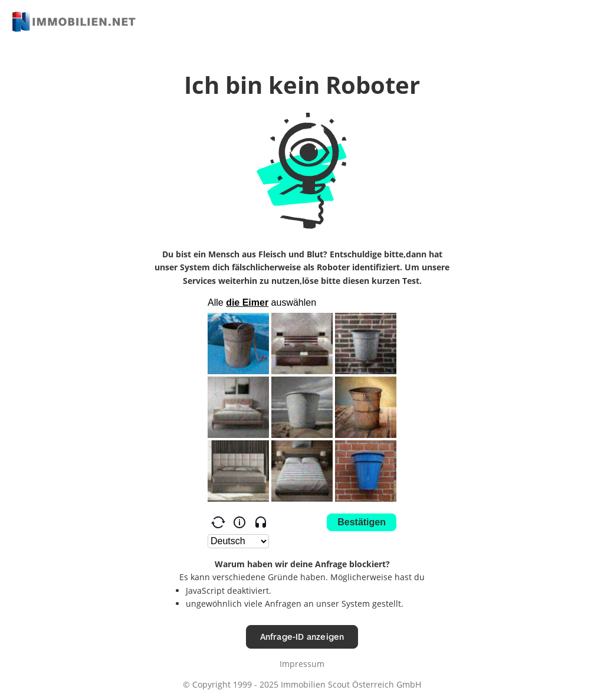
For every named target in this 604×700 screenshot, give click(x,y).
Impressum (302, 664)
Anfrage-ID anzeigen (302, 637)
